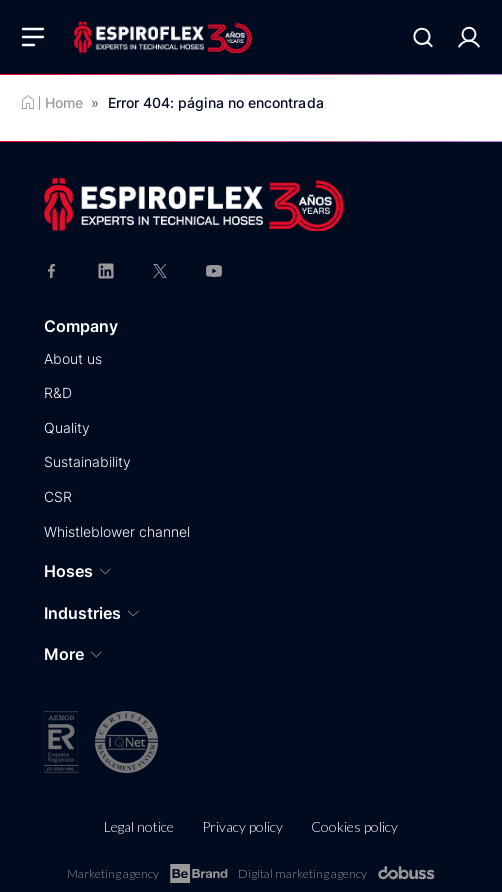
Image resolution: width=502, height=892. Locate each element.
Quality (67, 427)
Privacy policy (242, 826)
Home (64, 102)
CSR (58, 496)
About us (73, 358)
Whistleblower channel (117, 531)
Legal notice (139, 826)
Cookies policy (354, 826)
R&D (58, 392)
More (74, 654)
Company (81, 326)
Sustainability (87, 461)
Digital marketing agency (336, 874)
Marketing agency (147, 873)
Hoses (78, 571)
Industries (92, 613)
